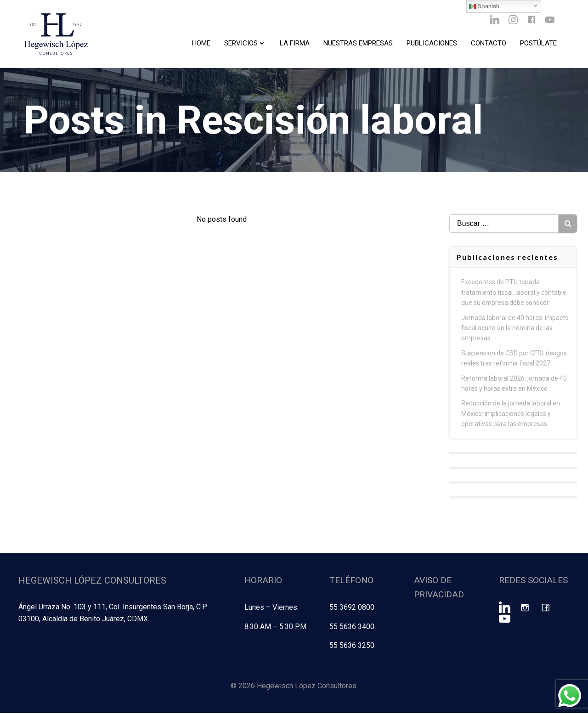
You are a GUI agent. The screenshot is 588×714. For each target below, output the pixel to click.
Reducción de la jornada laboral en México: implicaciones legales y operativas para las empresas (511, 416)
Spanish (484, 6)
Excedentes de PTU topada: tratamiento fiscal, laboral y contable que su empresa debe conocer (514, 295)
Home (201, 44)
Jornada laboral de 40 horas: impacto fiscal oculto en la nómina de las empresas (515, 330)
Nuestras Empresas (358, 44)
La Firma (294, 44)
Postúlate (538, 44)
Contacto (488, 44)
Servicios (245, 44)
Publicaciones (431, 44)
